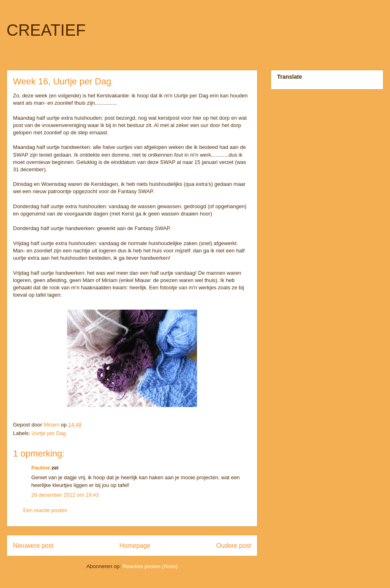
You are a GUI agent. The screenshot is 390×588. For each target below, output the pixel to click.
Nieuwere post (33, 546)
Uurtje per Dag (49, 433)
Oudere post (234, 546)
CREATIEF (46, 30)
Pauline (41, 468)
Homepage (135, 546)
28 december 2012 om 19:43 (65, 495)
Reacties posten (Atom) (150, 566)
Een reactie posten (45, 510)
